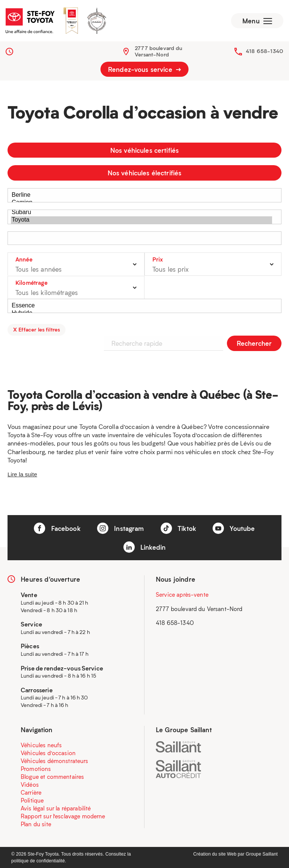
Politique (32, 800)
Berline (141, 195)
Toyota (141, 220)
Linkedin (144, 547)
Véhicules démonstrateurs (55, 761)
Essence (141, 306)
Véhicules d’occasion (48, 753)
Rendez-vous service (144, 69)
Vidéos (30, 784)
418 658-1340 (265, 51)
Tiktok (178, 528)
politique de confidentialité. (39, 861)
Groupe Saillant (262, 854)
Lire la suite (22, 474)
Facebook (57, 528)
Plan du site (36, 824)
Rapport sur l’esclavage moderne (63, 816)
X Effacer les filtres (37, 329)
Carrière (31, 792)
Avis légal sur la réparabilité (56, 808)
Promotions (36, 769)
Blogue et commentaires (52, 777)
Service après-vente (182, 594)
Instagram (121, 528)
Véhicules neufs (41, 745)
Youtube (234, 528)
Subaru (141, 213)
